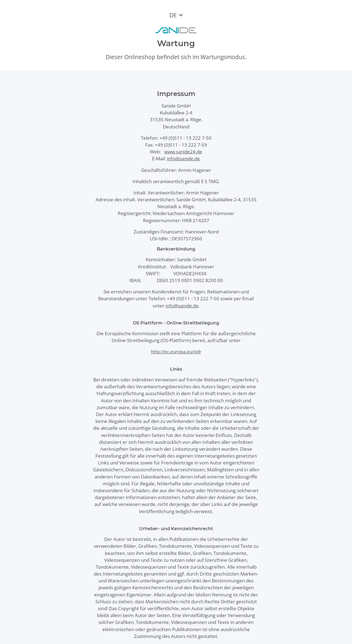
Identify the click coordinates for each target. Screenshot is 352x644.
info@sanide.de (183, 159)
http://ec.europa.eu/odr (176, 352)
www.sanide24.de (183, 152)
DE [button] (173, 15)
